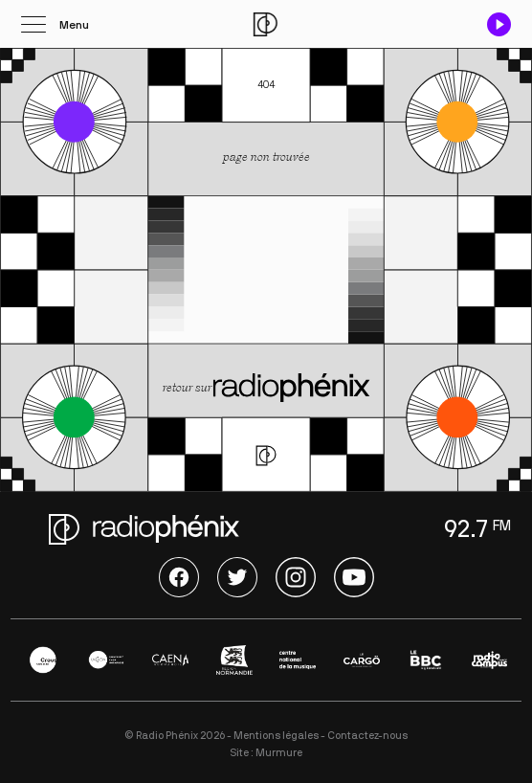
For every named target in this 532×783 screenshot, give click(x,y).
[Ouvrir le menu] (55, 24)
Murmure (279, 753)
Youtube (354, 577)
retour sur (266, 389)
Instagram (296, 577)
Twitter (237, 577)
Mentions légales (276, 736)
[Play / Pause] (499, 24)
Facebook (179, 577)
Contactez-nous (367, 736)
